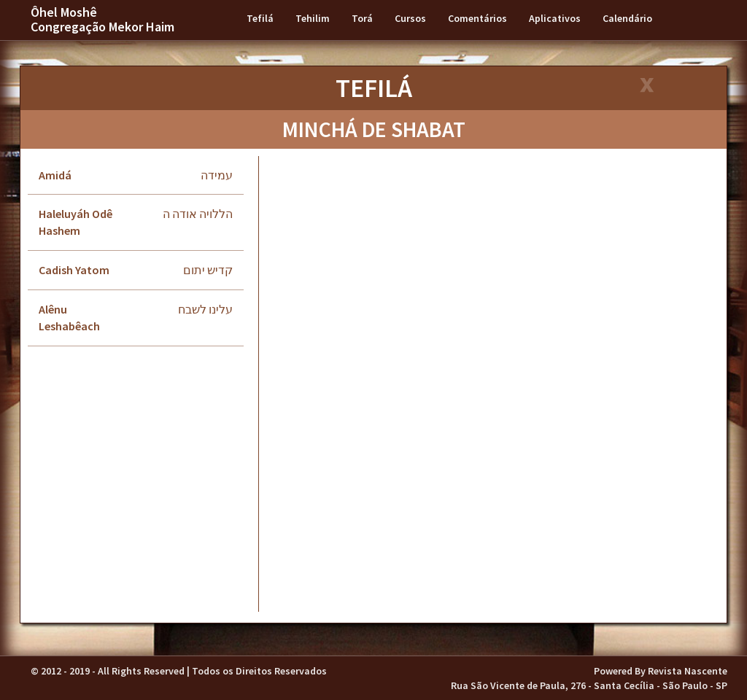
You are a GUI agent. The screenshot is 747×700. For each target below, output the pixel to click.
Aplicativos (555, 18)
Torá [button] (362, 18)
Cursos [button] (410, 18)
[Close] (646, 86)
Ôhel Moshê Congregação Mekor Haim (102, 19)
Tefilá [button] (260, 18)
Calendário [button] (627, 18)
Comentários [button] (477, 18)
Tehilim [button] (313, 18)
